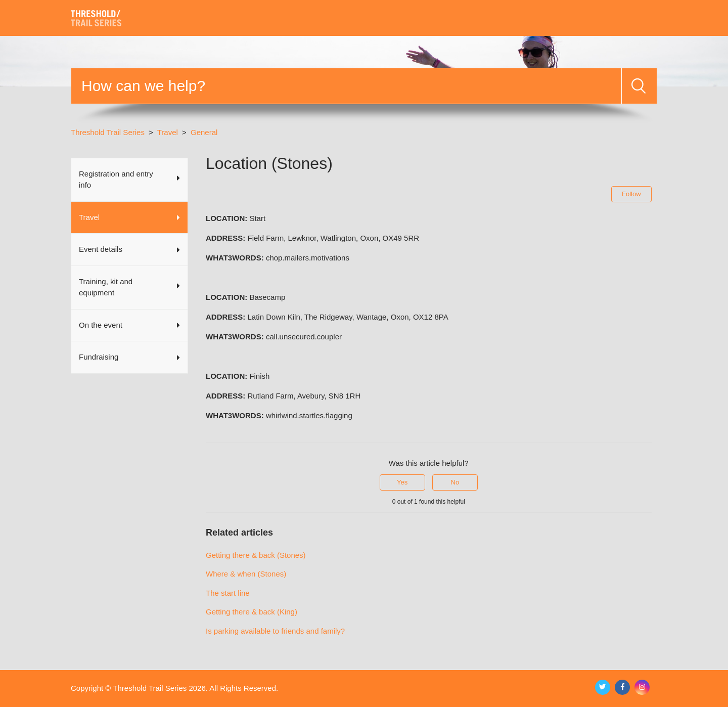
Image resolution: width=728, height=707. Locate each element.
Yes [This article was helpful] (402, 482)
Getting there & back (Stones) (256, 555)
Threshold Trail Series (108, 132)
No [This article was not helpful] (455, 482)
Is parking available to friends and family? (275, 631)
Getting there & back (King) (252, 612)
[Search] (346, 86)
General (204, 132)
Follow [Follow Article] (631, 194)
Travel (168, 132)
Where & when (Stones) (246, 574)
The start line (228, 593)
